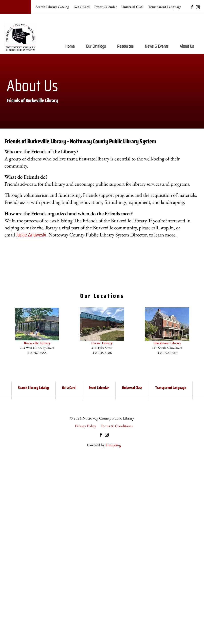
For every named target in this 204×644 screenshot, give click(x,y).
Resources (125, 46)
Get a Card (82, 7)
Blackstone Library (167, 343)
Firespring (113, 445)
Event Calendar (106, 7)
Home (70, 46)
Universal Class (132, 7)
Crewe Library (102, 343)
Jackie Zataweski (31, 235)
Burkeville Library (37, 343)
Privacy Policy (85, 426)
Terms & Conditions (117, 426)
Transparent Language (165, 7)
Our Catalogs (96, 46)
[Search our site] (16, 7)
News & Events (157, 46)
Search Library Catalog (52, 7)
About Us (187, 46)
